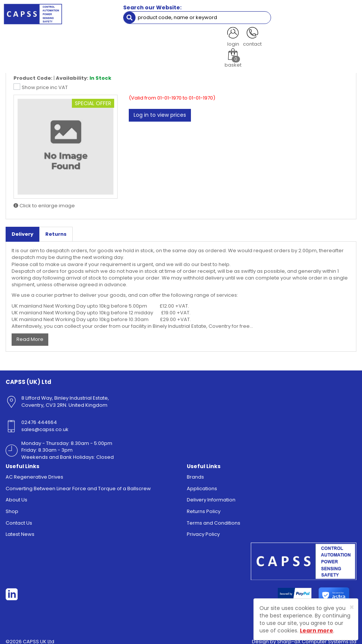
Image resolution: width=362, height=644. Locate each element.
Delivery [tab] (22, 229)
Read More (30, 334)
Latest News (20, 529)
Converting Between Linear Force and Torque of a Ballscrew (78, 483)
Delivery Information (211, 495)
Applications (202, 483)
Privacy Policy (203, 529)
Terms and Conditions (214, 518)
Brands (195, 472)
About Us (16, 495)
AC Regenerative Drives (34, 472)
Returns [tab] (56, 229)
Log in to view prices (160, 110)
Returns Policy (204, 506)
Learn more (317, 631)
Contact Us (19, 518)
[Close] (352, 607)
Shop (12, 506)
